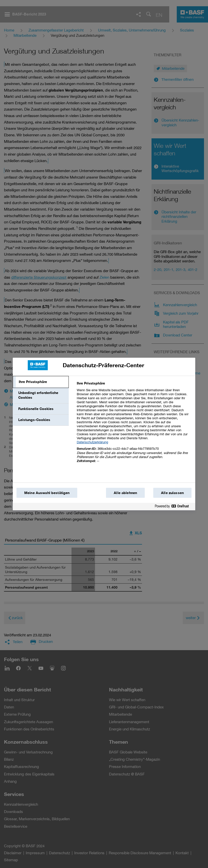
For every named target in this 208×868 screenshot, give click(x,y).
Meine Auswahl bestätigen (47, 493)
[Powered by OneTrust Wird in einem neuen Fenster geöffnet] (174, 507)
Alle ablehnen (125, 493)
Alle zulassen (172, 493)
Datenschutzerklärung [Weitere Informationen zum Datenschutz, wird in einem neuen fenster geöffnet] (92, 442)
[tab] (41, 382)
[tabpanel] (134, 425)
